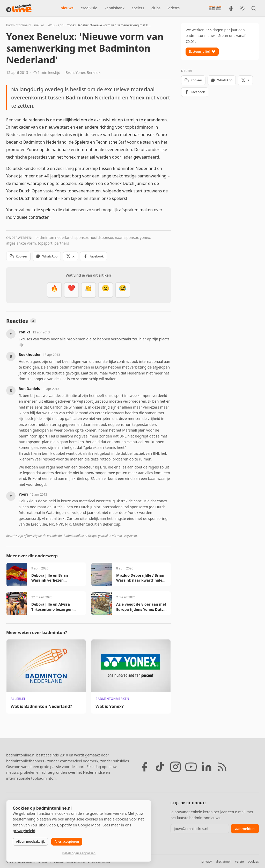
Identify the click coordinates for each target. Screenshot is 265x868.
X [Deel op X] (70, 256)
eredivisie (89, 8)
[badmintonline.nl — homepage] (19, 8)
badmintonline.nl (19, 25)
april (61, 25)
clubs (156, 8)
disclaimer (223, 861)
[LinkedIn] (207, 767)
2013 (51, 25)
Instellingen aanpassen (79, 853)
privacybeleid (24, 831)
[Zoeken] (254, 8)
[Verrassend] (106, 290)
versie (239, 861)
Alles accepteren (67, 842)
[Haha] (123, 290)
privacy (207, 861)
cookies (253, 861)
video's (174, 8)
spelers (138, 8)
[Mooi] (71, 290)
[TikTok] (160, 767)
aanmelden (245, 829)
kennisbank (115, 8)
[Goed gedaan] (89, 290)
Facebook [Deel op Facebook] (94, 256)
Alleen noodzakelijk (30, 842)
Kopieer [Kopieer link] (18, 256)
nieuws (67, 8)
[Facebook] (144, 767)
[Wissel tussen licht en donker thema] (242, 8)
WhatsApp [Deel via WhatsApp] (47, 256)
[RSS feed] (222, 767)
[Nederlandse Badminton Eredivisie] (215, 8)
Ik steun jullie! (202, 52)
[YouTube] (191, 767)
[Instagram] (175, 767)
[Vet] (54, 290)
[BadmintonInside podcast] (231, 8)
